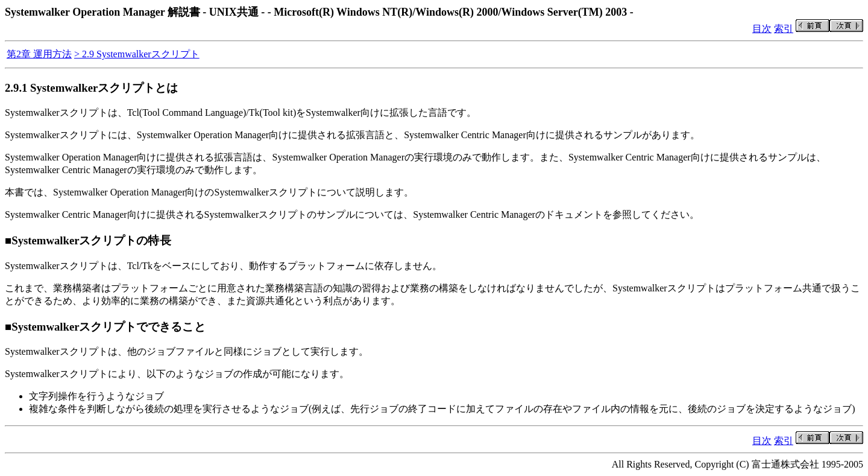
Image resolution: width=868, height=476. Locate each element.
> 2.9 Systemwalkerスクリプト (137, 54)
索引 (784, 29)
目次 (762, 29)
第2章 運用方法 (39, 54)
